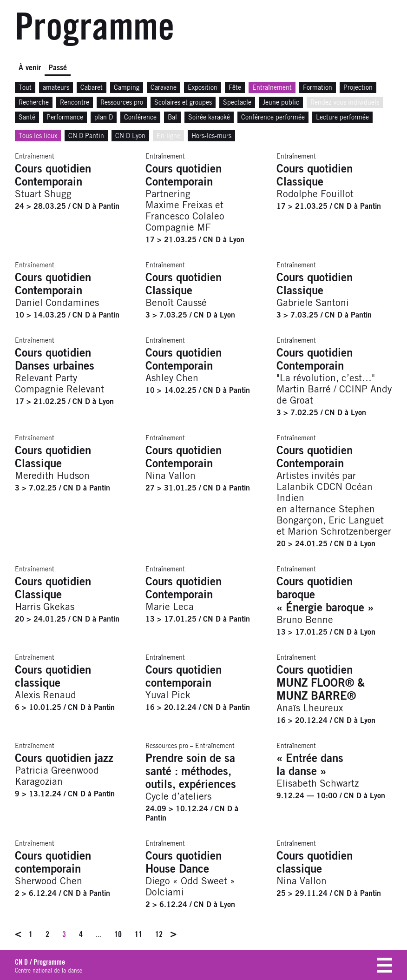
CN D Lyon (130, 136)
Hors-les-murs (211, 136)
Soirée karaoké (209, 118)
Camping (127, 88)
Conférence (140, 118)
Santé (27, 118)
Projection (358, 88)
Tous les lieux (38, 136)
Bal (172, 118)
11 (138, 934)
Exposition (203, 88)
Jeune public (281, 103)
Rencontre (75, 103)
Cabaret (92, 88)
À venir (30, 68)
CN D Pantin (86, 136)
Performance (65, 118)
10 (118, 934)
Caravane (164, 88)
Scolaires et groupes (183, 103)
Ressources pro (122, 103)
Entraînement (272, 88)
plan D (104, 118)
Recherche (34, 103)
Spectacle (237, 103)
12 (159, 934)
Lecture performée (342, 118)
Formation (318, 88)
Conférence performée (273, 118)
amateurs (56, 88)
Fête (235, 88)
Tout (25, 88)
